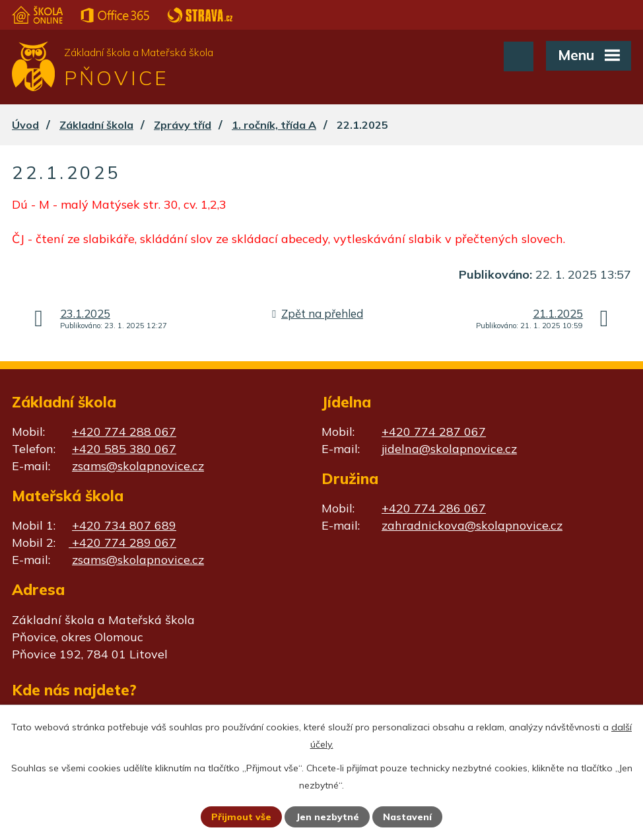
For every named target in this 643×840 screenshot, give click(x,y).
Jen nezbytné (327, 817)
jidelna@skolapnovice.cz (449, 449)
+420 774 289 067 (122, 542)
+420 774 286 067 (434, 508)
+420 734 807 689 (124, 525)
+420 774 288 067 (124, 432)
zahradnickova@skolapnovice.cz (472, 525)
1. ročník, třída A (274, 125)
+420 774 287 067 (434, 432)
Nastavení (407, 817)
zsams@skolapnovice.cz (138, 466)
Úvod (25, 125)
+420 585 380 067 (124, 449)
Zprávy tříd (183, 125)
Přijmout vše (241, 817)
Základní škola (96, 125)
